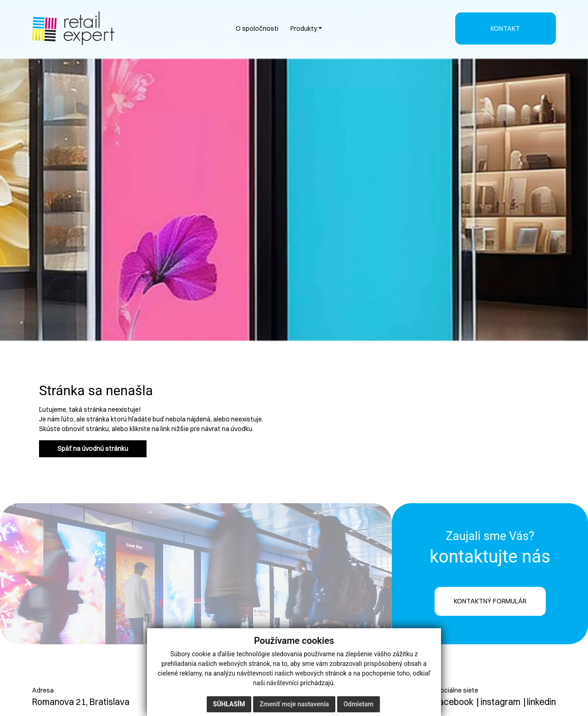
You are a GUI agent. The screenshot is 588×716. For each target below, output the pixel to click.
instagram (500, 702)
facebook (455, 702)
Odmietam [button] (359, 704)
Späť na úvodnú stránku (93, 449)
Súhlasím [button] (229, 704)
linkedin (541, 702)
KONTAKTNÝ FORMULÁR (490, 601)
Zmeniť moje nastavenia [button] (294, 704)
